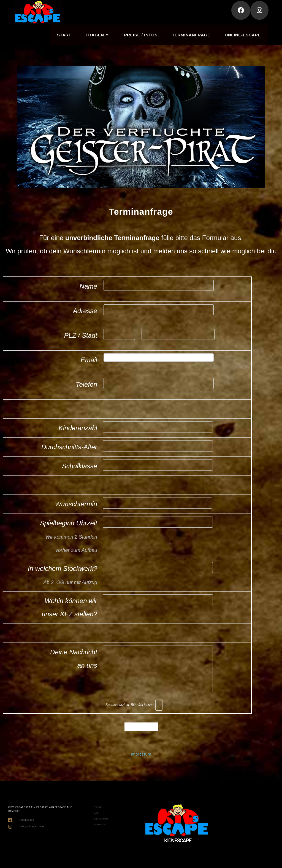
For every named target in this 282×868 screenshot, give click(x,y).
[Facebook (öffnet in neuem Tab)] (241, 10)
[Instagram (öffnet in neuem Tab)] (259, 10)
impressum (141, 754)
